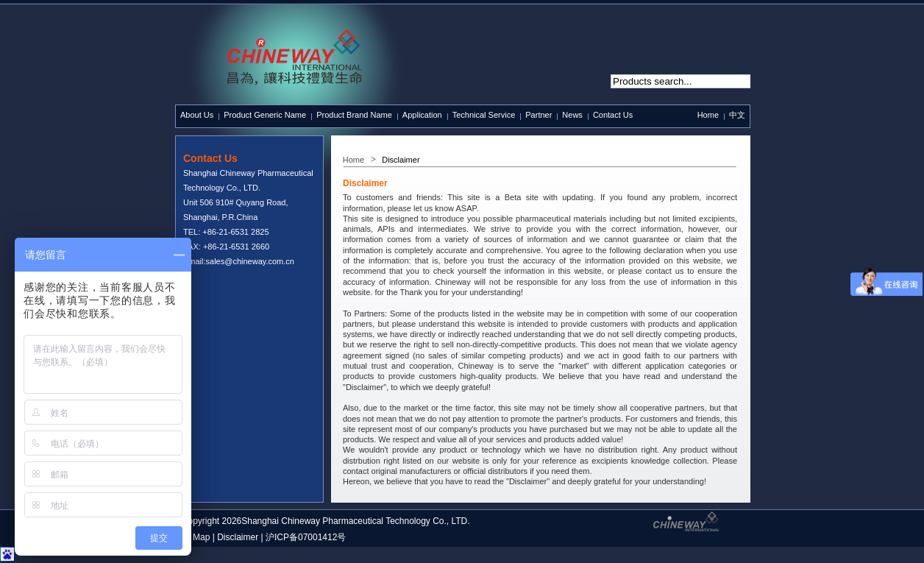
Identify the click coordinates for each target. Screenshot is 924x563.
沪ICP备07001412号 (306, 537)
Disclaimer (238, 537)
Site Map (192, 537)
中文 (737, 115)
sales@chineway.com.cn (250, 261)
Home (708, 115)
